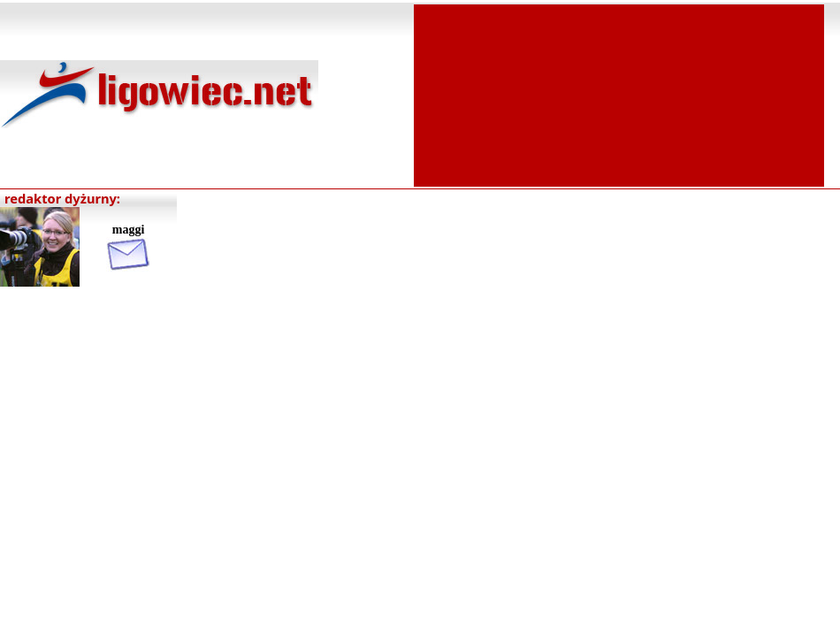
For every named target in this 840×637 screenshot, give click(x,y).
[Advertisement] (619, 94)
